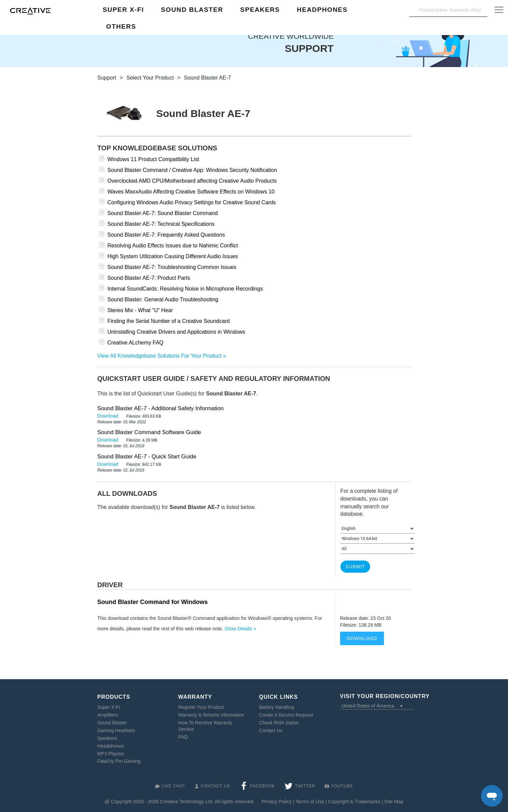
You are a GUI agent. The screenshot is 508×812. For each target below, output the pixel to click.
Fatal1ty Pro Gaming (119, 761)
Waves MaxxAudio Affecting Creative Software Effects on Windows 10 (191, 192)
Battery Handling (277, 707)
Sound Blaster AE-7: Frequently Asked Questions (166, 235)
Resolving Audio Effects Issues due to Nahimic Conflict (173, 246)
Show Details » (240, 629)
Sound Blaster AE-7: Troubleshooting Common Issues (172, 267)
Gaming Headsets (116, 730)
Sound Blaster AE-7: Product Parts (149, 278)
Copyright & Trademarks (354, 802)
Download (109, 416)
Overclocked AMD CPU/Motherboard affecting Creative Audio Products (192, 181)
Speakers (107, 738)
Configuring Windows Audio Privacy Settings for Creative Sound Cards (192, 202)
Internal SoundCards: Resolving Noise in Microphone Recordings (185, 289)
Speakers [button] (260, 10)
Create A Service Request (286, 715)
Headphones (111, 746)
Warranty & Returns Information (211, 715)
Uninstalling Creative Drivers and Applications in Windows (176, 332)
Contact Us (271, 730)
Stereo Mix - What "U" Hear (140, 310)
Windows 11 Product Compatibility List (153, 159)
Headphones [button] (322, 10)
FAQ (183, 737)
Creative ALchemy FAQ (136, 343)
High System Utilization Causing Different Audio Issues (173, 256)
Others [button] (121, 26)
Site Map (394, 802)
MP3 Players (111, 754)
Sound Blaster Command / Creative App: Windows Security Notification (192, 170)
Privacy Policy (277, 802)
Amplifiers (108, 715)
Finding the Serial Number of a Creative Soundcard (169, 321)
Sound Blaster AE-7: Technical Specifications (161, 224)
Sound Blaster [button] (192, 10)
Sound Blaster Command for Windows (153, 602)
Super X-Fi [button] (123, 10)
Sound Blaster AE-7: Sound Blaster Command (163, 213)
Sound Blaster (112, 723)
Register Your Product (201, 707)
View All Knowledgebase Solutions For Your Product (160, 356)
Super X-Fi (109, 707)
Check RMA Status (279, 723)
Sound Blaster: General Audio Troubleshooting (163, 299)
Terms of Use (310, 802)
